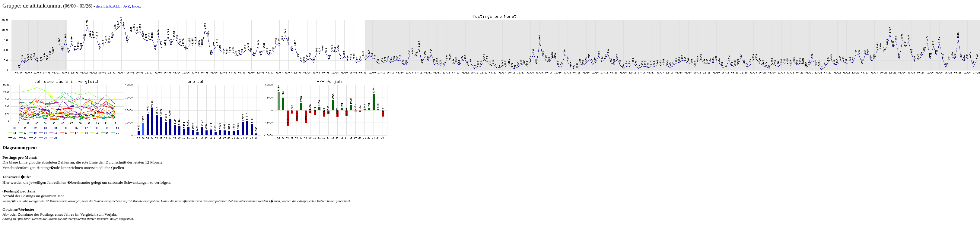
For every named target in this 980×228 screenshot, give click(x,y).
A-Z (126, 6)
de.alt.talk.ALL (108, 6)
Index (136, 6)
